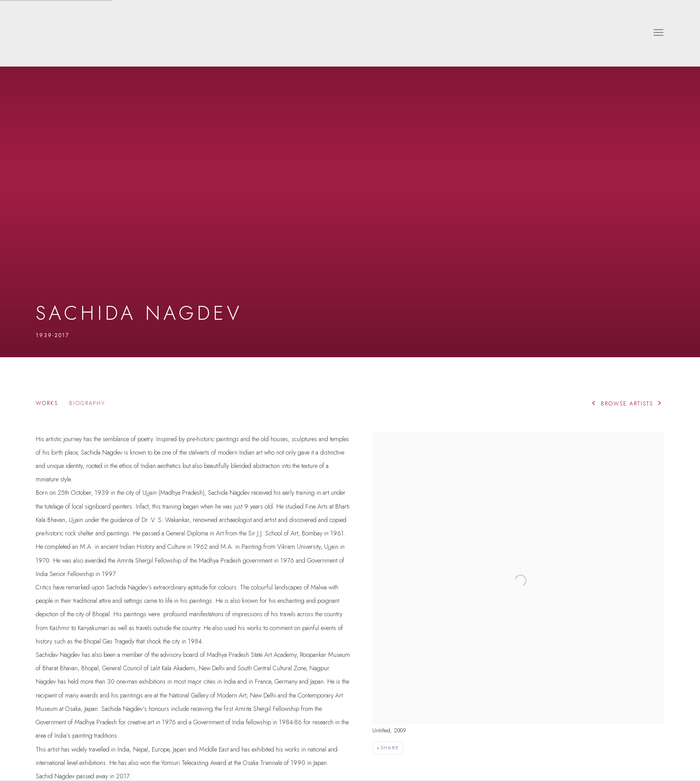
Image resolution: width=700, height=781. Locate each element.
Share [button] (390, 748)
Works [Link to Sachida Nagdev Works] (47, 403)
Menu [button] (658, 33)
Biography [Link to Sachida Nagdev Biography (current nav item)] (87, 403)
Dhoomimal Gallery (62, 33)
